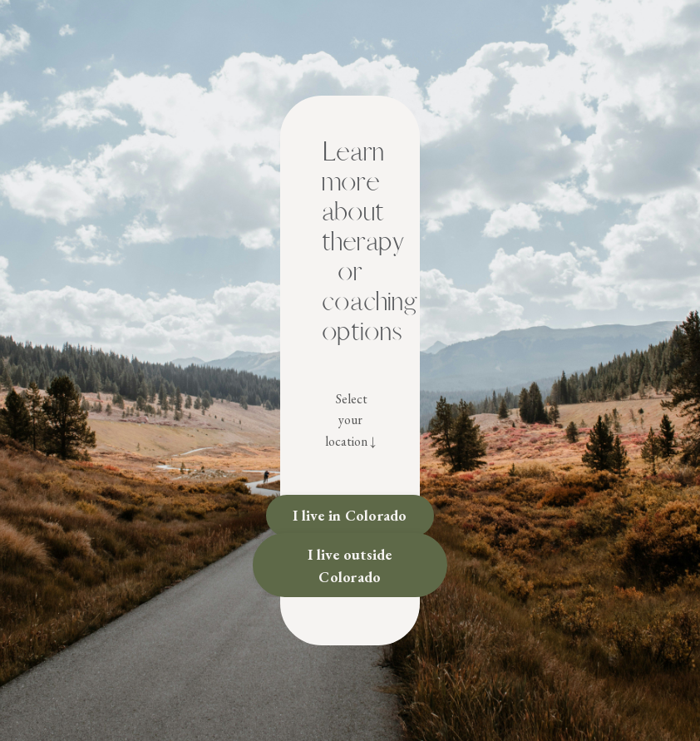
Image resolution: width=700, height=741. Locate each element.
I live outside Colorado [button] (350, 566)
